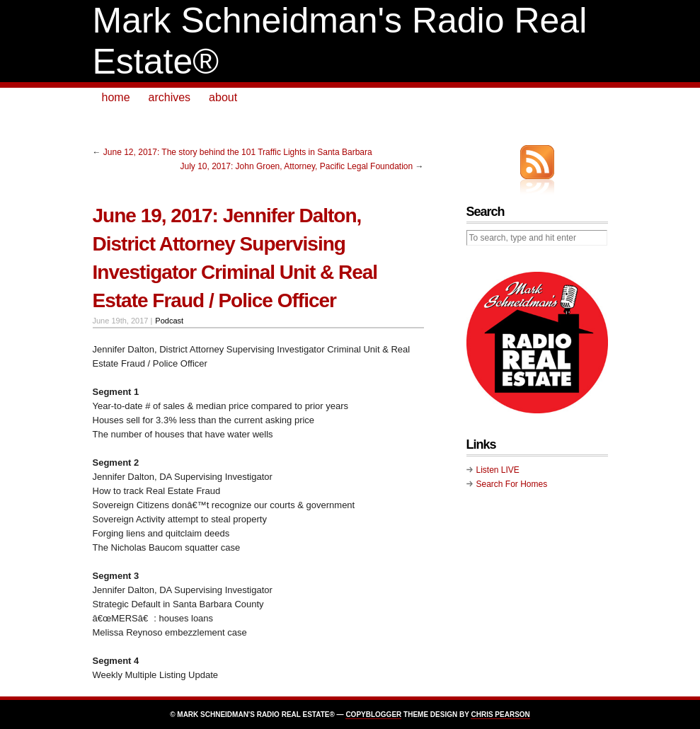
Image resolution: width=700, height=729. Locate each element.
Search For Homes (512, 484)
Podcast (169, 321)
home (116, 97)
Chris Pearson (500, 714)
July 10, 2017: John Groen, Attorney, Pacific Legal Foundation (297, 166)
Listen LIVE (498, 470)
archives (170, 97)
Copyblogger (373, 714)
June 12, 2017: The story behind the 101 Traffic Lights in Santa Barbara (238, 152)
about (223, 97)
